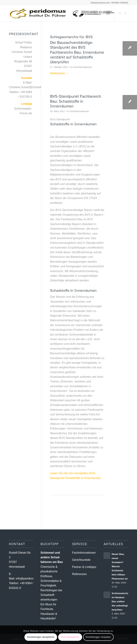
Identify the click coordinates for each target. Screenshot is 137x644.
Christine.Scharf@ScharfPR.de (29, 87)
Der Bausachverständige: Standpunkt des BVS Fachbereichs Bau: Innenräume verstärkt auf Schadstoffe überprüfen (77, 52)
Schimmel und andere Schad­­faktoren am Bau (52, 557)
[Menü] (108, 13)
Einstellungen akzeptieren (41, 637)
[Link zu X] (120, 13)
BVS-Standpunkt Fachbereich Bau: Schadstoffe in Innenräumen (76, 101)
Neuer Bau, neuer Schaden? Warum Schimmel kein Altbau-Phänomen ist (120, 566)
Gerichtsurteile (81, 560)
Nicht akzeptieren (70, 637)
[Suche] (100, 13)
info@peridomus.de (100, 3)
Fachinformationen (82, 67)
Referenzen (79, 574)
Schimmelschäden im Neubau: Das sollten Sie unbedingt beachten (122, 602)
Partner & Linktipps (84, 567)
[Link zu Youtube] (125, 13)
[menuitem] (100, 13)
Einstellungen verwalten (98, 637)
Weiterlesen (59, 73)
